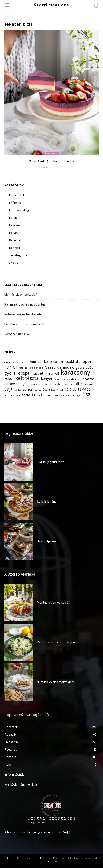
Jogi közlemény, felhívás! (21, 784)
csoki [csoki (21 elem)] (70, 361)
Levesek (15, 225)
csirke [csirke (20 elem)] (43, 361)
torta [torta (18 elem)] (26, 395)
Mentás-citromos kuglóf (21, 295)
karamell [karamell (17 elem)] (52, 373)
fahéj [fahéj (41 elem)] (11, 367)
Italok (13, 218)
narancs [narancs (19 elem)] (11, 384)
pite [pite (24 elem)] (78, 384)
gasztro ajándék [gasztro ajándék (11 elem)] (34, 368)
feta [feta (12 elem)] (21, 368)
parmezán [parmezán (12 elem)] (55, 384)
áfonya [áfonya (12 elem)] (76, 395)
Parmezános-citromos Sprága (25, 304)
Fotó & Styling (19, 210)
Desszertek (52, 153)
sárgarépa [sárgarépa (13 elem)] (41, 390)
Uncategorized (19, 255)
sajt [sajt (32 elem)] (8, 389)
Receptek (15, 240)
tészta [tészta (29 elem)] (39, 395)
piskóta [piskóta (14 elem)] (67, 384)
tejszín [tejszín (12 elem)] (8, 395)
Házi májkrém (46, 541)
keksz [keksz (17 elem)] (9, 379)
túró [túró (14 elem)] (50, 395)
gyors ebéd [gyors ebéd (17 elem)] (85, 367)
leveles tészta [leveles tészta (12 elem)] (71, 379)
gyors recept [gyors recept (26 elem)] (17, 373)
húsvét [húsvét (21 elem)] (37, 373)
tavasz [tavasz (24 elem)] (84, 389)
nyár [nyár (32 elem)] (24, 383)
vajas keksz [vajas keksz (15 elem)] (63, 395)
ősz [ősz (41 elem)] (86, 394)
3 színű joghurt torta (52, 162)
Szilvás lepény (47, 502)
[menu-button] (7, 5)
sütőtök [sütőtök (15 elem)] (71, 389)
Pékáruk (15, 233)
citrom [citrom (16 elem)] (31, 362)
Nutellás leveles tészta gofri (23, 314)
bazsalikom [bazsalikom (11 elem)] (18, 362)
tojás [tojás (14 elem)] (17, 395)
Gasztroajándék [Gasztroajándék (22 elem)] (59, 367)
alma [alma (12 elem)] (7, 362)
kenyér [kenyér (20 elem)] (47, 378)
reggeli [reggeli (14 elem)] (88, 384)
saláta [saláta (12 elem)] (18, 390)
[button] (96, 6)
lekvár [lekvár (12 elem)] (58, 379)
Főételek (15, 203)
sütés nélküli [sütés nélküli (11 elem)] (56, 390)
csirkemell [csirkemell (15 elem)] (57, 362)
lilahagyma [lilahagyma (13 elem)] (88, 379)
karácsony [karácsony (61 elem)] (76, 372)
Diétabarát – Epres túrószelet (24, 324)
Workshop (16, 263)
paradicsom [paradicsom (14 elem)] (39, 384)
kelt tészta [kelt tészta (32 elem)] (27, 378)
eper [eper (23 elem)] (87, 361)
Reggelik (15, 248)
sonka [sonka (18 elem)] (28, 389)
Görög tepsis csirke (17, 334)
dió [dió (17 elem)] (78, 362)
